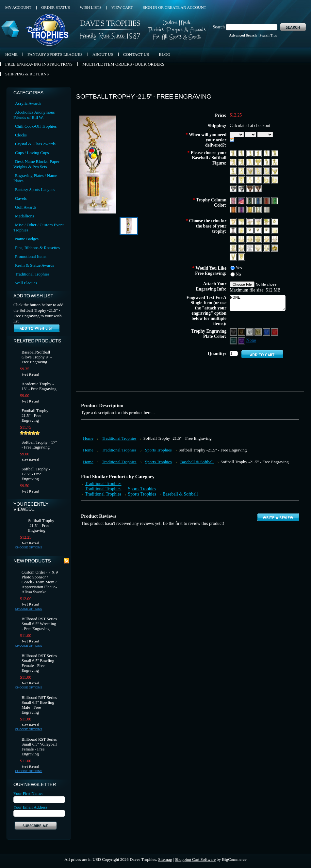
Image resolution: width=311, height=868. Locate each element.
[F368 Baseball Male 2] (242, 162)
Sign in (150, 8)
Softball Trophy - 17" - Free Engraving (39, 445)
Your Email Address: (31, 807)
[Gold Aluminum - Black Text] (259, 331)
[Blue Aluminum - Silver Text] (267, 331)
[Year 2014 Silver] (250, 248)
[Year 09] (259, 239)
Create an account (185, 8)
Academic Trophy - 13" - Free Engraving (39, 386)
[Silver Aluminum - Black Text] (250, 331)
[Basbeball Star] (250, 221)
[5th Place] (234, 239)
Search (219, 27)
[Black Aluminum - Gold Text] (242, 331)
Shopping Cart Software (195, 859)
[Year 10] (250, 239)
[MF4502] (259, 179)
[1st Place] (250, 230)
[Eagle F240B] (234, 256)
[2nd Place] (259, 230)
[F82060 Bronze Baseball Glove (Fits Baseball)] (250, 188)
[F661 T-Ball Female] (275, 162)
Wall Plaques (26, 283)
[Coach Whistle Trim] (242, 230)
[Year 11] (242, 239)
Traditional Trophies (32, 274)
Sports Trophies (158, 450)
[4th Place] (275, 230)
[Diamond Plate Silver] (267, 209)
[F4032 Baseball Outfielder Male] (234, 179)
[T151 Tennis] (241, 256)
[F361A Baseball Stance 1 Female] (242, 153)
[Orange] (234, 209)
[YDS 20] (267, 248)
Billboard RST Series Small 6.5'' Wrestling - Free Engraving (39, 624)
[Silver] (259, 209)
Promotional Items (31, 256)
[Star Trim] (275, 221)
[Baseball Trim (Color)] (259, 221)
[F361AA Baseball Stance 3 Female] (250, 153)
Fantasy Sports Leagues (35, 189)
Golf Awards (26, 207)
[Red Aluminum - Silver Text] (275, 331)
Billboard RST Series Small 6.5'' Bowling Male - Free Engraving (39, 705)
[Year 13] (275, 239)
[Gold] (250, 209)
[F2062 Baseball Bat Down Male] (267, 171)
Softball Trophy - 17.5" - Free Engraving (36, 474)
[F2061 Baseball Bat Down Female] (259, 171)
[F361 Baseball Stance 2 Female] (234, 153)
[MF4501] (250, 179)
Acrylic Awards (28, 103)
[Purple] (242, 209)
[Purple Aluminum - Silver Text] (242, 340)
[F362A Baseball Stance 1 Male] (259, 153)
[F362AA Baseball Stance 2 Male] (267, 153)
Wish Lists (91, 8)
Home (88, 438)
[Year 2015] (259, 248)
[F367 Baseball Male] (234, 162)
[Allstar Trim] (234, 221)
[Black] (250, 200)
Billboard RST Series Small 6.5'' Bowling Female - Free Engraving (39, 663)
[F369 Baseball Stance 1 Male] (250, 162)
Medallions (25, 216)
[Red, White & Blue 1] (234, 200)
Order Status (56, 8)
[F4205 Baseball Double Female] (267, 179)
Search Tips (268, 35)
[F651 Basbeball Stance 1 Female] (267, 162)
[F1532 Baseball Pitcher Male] (242, 171)
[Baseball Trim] (242, 221)
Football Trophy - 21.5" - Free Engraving (36, 416)
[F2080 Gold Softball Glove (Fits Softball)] (275, 171)
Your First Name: (28, 793)
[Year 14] (234, 248)
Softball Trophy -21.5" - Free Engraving (41, 526)
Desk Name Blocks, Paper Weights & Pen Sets (36, 164)
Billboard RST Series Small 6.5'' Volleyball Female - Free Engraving (39, 747)
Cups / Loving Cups (32, 153)
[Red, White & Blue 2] (242, 200)
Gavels (21, 198)
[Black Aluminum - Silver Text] (234, 331)
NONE (258, 303)
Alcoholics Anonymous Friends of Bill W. (34, 115)
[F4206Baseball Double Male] (275, 179)
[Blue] (259, 200)
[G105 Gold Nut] (275, 248)
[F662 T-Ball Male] (234, 171)
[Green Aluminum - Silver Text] (234, 340)
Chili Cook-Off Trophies (36, 126)
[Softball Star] (267, 221)
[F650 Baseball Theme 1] (259, 162)
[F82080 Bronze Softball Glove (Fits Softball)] (258, 188)
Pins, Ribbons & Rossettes (37, 248)
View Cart (122, 8)
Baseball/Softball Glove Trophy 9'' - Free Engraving (37, 357)
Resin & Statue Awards (35, 265)
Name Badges (27, 239)
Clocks (21, 135)
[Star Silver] (234, 230)
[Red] (267, 200)
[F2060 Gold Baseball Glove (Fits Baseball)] (250, 171)
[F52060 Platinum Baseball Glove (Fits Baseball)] (234, 188)
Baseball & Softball (197, 462)
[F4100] (242, 179)
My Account (18, 8)
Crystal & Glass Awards (35, 144)
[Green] (275, 200)
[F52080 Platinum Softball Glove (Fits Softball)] (242, 188)
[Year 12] (267, 239)
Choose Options (29, 547)
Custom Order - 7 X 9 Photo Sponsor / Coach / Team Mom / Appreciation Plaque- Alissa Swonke (40, 582)
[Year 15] (242, 248)
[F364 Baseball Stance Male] (275, 153)
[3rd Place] (267, 230)
